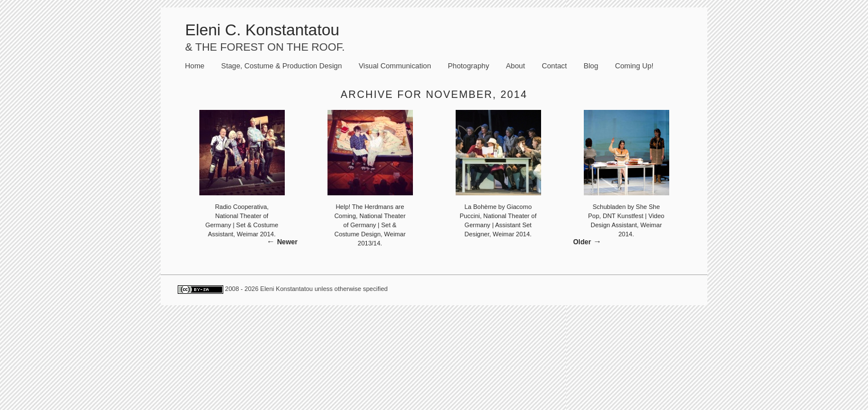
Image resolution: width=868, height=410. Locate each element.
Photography (468, 66)
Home (195, 66)
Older (582, 242)
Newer (287, 242)
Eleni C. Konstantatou (262, 30)
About (515, 66)
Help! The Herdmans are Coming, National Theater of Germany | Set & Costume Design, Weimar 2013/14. (370, 225)
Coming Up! (634, 66)
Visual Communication (395, 66)
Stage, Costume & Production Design (281, 66)
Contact (554, 66)
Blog (591, 66)
